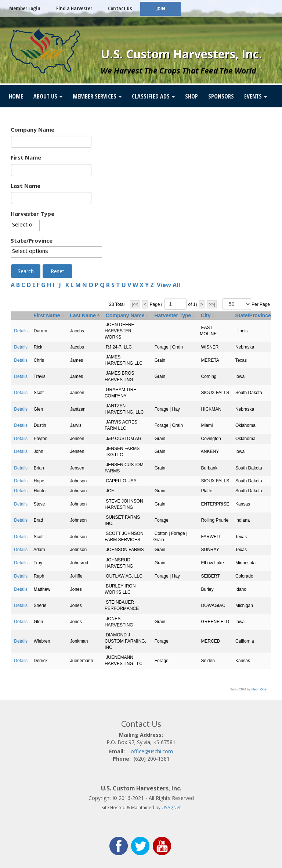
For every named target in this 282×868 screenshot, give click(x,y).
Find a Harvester (74, 8)
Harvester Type (32, 214)
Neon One (259, 689)
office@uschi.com (152, 751)
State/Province (32, 240)
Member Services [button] (97, 96)
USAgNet (171, 807)
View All (169, 285)
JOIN (161, 9)
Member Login (25, 8)
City (206, 315)
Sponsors (221, 96)
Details (21, 331)
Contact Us (120, 8)
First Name (26, 157)
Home (16, 96)
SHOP (191, 96)
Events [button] (256, 96)
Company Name (32, 129)
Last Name (26, 186)
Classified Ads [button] (153, 96)
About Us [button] (48, 96)
